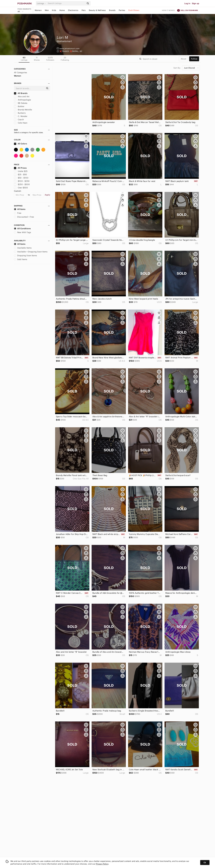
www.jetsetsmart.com (70, 49)
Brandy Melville (23, 110)
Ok (205, 863)
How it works (168, 10)
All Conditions (22, 229)
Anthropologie (22, 100)
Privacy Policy (102, 864)
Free (18, 213)
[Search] (66, 3)
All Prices (20, 168)
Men (47, 10)
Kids (54, 10)
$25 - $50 (20, 175)
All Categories (20, 73)
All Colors (20, 144)
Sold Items (21, 259)
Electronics (73, 10)
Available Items (23, 248)
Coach (19, 120)
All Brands (21, 93)
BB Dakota (21, 103)
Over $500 (21, 188)
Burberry (20, 113)
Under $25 (21, 171)
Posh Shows (134, 10)
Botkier (19, 106)
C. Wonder (21, 116)
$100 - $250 (22, 181)
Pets (84, 10)
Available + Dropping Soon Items (31, 252)
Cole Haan (21, 123)
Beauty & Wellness (97, 10)
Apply (47, 195)
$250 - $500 (22, 184)
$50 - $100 (21, 178)
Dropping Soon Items (25, 256)
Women (38, 10)
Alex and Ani (22, 97)
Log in (187, 3)
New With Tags (22, 232)
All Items (20, 209)
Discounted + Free (24, 217)
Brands (112, 10)
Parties (122, 10)
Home (62, 10)
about (183, 59)
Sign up (196, 3)
